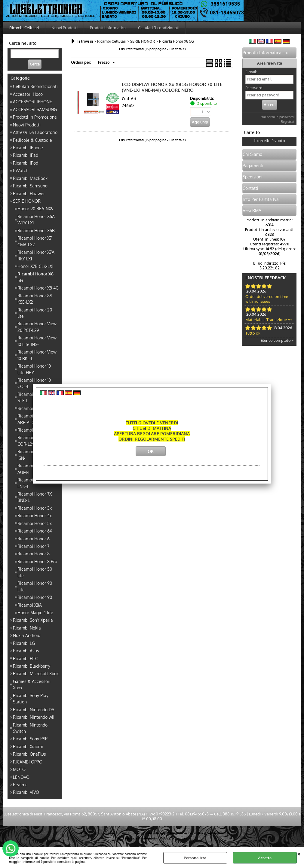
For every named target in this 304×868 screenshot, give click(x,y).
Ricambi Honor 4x (35, 515)
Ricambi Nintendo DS (34, 709)
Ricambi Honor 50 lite (35, 572)
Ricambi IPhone (28, 147)
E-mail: (251, 72)
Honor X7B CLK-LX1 (35, 266)
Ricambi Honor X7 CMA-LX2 (35, 241)
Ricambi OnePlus (29, 754)
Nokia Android (27, 635)
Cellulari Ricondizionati (159, 28)
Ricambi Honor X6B (36, 230)
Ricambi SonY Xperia (33, 620)
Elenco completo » (277, 340)
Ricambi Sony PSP (30, 739)
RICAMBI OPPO (28, 762)
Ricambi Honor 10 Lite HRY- (34, 369)
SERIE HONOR (27, 201)
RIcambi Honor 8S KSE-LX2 (35, 299)
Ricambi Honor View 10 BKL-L (37, 355)
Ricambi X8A (30, 605)
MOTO (19, 769)
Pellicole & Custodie (32, 140)
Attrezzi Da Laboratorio (35, 132)
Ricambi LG (24, 643)
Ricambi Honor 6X (35, 531)
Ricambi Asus (26, 651)
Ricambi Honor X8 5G (35, 277)
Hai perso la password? (278, 117)
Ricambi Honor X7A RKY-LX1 (36, 255)
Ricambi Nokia (27, 628)
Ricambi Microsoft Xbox (36, 673)
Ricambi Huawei (29, 193)
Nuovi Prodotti (64, 28)
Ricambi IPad (26, 155)
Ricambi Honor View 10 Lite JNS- (37, 341)
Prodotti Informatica (108, 28)
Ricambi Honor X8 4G (38, 288)
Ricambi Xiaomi (28, 746)
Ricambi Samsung (30, 186)
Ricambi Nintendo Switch (30, 728)
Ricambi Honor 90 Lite (35, 586)
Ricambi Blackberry (32, 666)
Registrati (288, 122)
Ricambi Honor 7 (33, 546)
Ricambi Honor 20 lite (35, 313)
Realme (20, 785)
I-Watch (21, 170)
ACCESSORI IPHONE (32, 102)
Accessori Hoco (28, 94)
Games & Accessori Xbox (32, 684)
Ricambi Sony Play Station (31, 698)
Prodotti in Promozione (35, 117)
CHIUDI (299, 853)
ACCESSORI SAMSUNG (35, 109)
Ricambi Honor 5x (35, 523)
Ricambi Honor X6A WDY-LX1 (36, 219)
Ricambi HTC (25, 658)
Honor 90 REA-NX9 (35, 208)
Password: (254, 88)
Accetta (265, 858)
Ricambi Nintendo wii (34, 717)
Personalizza (195, 858)
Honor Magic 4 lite (35, 612)
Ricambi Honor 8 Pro (37, 561)
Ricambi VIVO (26, 792)
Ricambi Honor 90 (35, 597)
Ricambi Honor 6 (34, 539)
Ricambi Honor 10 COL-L (34, 383)
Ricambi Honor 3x (35, 508)
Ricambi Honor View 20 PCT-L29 (37, 327)
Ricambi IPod (26, 163)
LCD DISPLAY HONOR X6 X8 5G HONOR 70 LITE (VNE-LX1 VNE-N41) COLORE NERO (172, 87)
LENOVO (21, 777)
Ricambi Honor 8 (34, 554)
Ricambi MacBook (30, 178)
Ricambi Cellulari (24, 28)
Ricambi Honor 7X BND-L (35, 497)
